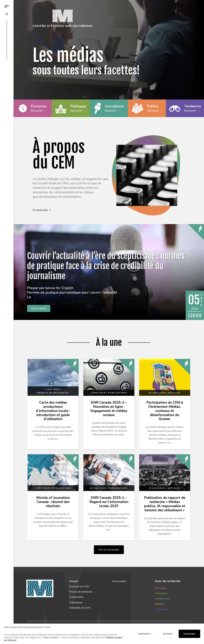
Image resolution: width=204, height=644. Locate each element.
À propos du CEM (79, 586)
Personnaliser (145, 631)
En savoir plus (42, 210)
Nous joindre (119, 581)
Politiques (161, 593)
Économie (161, 588)
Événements (76, 597)
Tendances (162, 609)
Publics (159, 604)
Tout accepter (189, 631)
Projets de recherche (81, 592)
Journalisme (162, 599)
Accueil (74, 581)
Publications (76, 602)
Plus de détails (39, 308)
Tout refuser (168, 631)
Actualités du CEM (80, 608)
